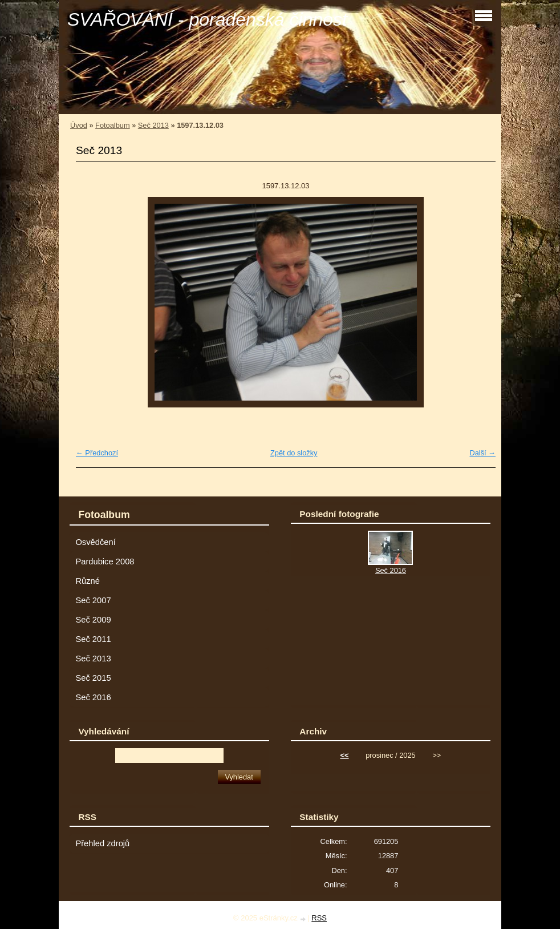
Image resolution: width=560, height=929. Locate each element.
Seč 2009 (93, 620)
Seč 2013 (153, 125)
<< (345, 755)
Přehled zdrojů (102, 843)
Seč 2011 (93, 639)
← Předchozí (97, 453)
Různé (88, 581)
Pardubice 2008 (105, 562)
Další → (482, 453)
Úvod (79, 125)
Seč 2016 (93, 697)
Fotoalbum (112, 125)
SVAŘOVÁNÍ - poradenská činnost (207, 19)
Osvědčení (95, 542)
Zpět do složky (294, 453)
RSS (319, 918)
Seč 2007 (93, 600)
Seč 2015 (93, 678)
